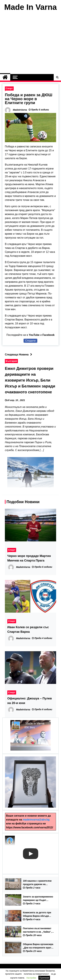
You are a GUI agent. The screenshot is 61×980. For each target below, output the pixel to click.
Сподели (30, 341)
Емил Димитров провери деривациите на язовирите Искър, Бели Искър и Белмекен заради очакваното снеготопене (30, 380)
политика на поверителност (36, 974)
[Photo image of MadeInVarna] (10, 841)
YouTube (34, 335)
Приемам (44, 978)
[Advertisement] (30, 43)
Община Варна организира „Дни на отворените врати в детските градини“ (38, 946)
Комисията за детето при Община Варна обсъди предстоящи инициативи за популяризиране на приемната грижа (38, 914)
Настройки (31, 978)
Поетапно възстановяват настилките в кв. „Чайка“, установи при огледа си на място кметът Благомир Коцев (38, 930)
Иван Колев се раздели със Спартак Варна (28, 629)
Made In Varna (30, 7)
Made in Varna (35, 723)
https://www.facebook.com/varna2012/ (30, 827)
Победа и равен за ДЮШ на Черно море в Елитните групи (29, 99)
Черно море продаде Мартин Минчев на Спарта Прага (29, 558)
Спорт (9, 88)
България (11, 361)
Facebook (49, 335)
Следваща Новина (19, 355)
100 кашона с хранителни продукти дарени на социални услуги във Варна (37, 883)
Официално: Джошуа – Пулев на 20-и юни (30, 701)
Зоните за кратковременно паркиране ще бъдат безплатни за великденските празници (38, 899)
